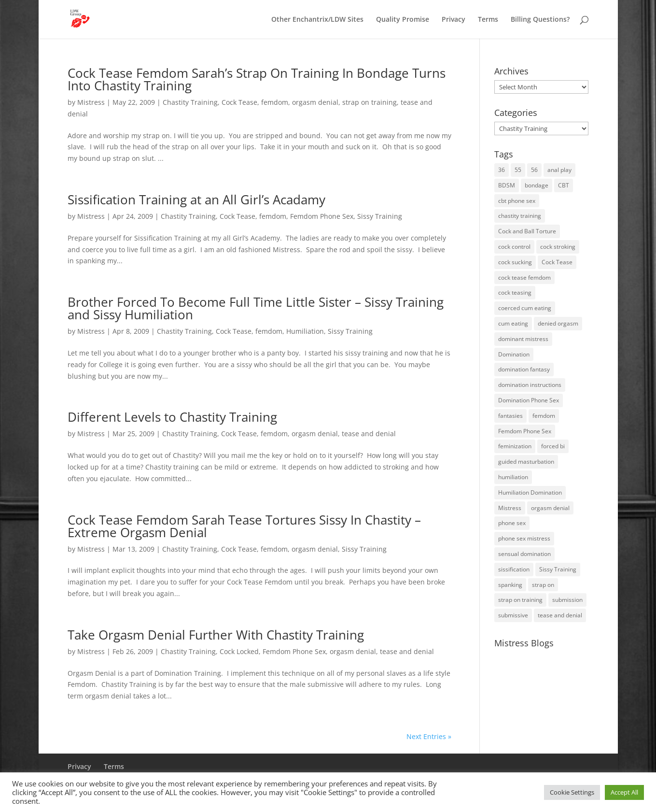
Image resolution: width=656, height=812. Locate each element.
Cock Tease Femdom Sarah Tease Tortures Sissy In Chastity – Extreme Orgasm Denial (244, 526)
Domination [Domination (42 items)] (514, 354)
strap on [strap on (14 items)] (543, 585)
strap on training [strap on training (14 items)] (520, 600)
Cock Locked (239, 651)
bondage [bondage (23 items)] (537, 185)
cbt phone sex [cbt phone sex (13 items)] (517, 201)
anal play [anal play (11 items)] (559, 170)
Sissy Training (380, 216)
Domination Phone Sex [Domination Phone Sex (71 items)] (529, 400)
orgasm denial (315, 102)
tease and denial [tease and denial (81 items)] (560, 615)
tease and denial (369, 434)
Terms (488, 20)
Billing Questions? (540, 20)
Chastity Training (190, 102)
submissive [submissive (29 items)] (513, 615)
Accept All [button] (624, 792)
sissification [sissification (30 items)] (514, 569)
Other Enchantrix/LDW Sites (317, 20)
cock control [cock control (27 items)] (514, 247)
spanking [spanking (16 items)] (510, 585)
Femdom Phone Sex (322, 216)
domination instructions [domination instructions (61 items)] (530, 385)
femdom (275, 102)
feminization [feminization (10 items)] (515, 446)
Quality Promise (403, 20)
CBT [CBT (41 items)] (564, 185)
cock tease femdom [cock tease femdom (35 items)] (524, 278)
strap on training (370, 102)
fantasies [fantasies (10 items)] (510, 416)
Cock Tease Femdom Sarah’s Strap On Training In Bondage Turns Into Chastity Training (257, 79)
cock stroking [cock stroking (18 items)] (558, 247)
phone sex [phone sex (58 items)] (512, 523)
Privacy (454, 20)
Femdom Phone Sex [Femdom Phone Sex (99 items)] (525, 431)
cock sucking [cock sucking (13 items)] (515, 262)
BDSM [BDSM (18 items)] (507, 185)
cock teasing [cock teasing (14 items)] (515, 292)
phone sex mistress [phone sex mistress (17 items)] (524, 538)
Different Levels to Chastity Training (172, 417)
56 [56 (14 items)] (534, 170)
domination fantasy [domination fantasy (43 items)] (524, 369)
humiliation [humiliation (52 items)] (513, 477)
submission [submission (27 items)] (567, 600)
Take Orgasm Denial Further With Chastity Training (216, 635)
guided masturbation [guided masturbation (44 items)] (526, 462)
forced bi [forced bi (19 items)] (553, 446)
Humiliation (305, 331)
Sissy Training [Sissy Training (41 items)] (558, 569)
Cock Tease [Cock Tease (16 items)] (557, 262)
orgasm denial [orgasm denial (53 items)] (550, 508)
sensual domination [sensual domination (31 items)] (524, 554)
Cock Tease (239, 102)
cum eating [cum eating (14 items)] (513, 323)
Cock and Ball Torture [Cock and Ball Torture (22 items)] (527, 231)
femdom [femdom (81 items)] (544, 416)
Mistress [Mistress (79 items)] (510, 508)
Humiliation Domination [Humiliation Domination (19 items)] (530, 492)
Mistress (91, 102)
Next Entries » (429, 736)
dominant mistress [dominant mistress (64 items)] (523, 339)
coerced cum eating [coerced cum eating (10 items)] (525, 308)
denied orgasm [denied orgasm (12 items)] (558, 323)
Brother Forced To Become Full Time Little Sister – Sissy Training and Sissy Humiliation (256, 308)
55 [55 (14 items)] (518, 170)
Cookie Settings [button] (572, 792)
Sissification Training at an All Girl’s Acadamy (196, 199)
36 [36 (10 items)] (502, 170)
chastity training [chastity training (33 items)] (520, 216)
